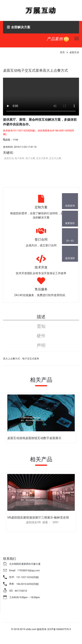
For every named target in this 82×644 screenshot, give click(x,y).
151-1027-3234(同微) (28, 577)
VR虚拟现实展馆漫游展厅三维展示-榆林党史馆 (38, 518)
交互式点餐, (55, 158)
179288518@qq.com (29, 571)
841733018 (21, 591)
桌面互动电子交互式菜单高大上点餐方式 (35, 70)
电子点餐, (30, 158)
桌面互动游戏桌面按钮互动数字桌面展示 (34, 438)
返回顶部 (70, 258)
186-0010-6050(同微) (28, 584)
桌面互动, (9, 158)
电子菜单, (20, 158)
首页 (62, 52)
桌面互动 (74, 52)
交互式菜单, (42, 158)
